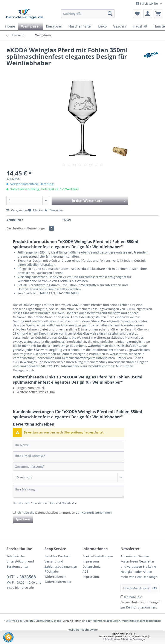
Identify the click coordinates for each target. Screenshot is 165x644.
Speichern (23, 519)
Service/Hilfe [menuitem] (147, 4)
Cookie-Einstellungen (98, 556)
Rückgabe (52, 571)
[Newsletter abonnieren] (155, 588)
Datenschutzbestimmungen (55, 513)
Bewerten (54, 210)
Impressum (91, 561)
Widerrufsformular (58, 582)
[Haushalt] (140, 26)
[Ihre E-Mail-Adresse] (69, 456)
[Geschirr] (120, 26)
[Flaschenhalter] (80, 26)
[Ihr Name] (69, 445)
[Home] (10, 26)
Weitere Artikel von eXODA (34, 392)
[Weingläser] (31, 26)
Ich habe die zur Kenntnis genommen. (65, 513)
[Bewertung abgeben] (69, 477)
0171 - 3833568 (21, 577)
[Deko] (102, 26)
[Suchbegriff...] (88, 14)
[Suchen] (110, 14)
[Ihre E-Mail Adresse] (136, 588)
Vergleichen (17, 210)
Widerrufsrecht (55, 577)
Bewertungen (41, 228)
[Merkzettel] (137, 14)
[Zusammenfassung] (69, 466)
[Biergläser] (54, 26)
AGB (86, 571)
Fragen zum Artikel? (29, 388)
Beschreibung (16, 228)
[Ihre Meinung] (69, 491)
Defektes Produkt (57, 556)
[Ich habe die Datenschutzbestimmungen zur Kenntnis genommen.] (14, 512)
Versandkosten (72, 621)
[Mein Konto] (148, 14)
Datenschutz (92, 566)
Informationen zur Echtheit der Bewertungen (124, 639)
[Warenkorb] (158, 14)
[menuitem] (88, 16)
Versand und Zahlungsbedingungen (61, 564)
